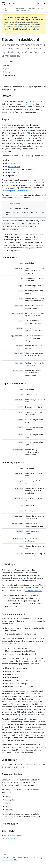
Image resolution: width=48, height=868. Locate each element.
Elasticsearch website (34, 590)
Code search (10, 760)
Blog (16, 860)
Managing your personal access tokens (19, 191)
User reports (10, 257)
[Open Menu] (44, 4)
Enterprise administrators (14, 8)
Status (33, 858)
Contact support (9, 839)
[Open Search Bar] (39, 4)
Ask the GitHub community (13, 835)
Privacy (26, 858)
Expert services (7, 860)
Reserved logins (13, 774)
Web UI (8, 10)
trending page (22, 101)
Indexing (9, 564)
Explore (8, 96)
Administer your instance (35, 8)
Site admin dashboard (21, 10)
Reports (8, 119)
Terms (20, 858)
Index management (14, 614)
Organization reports (14, 384)
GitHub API (25, 133)
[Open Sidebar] (3, 9)
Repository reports (13, 463)
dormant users (14, 166)
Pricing (39, 858)
